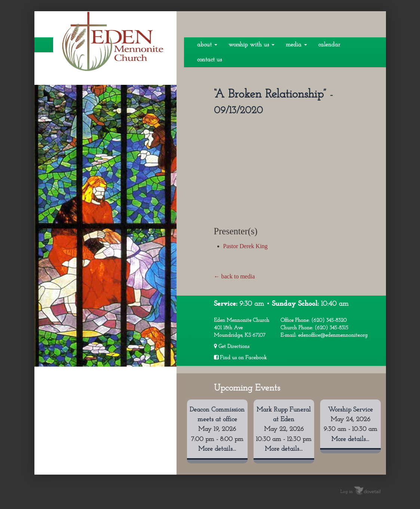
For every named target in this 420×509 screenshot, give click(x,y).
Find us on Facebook (240, 358)
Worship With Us (252, 45)
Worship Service (350, 410)
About (207, 45)
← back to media (234, 276)
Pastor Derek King (246, 246)
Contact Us (209, 60)
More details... (217, 449)
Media (296, 45)
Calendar (329, 45)
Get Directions (232, 346)
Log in (347, 491)
